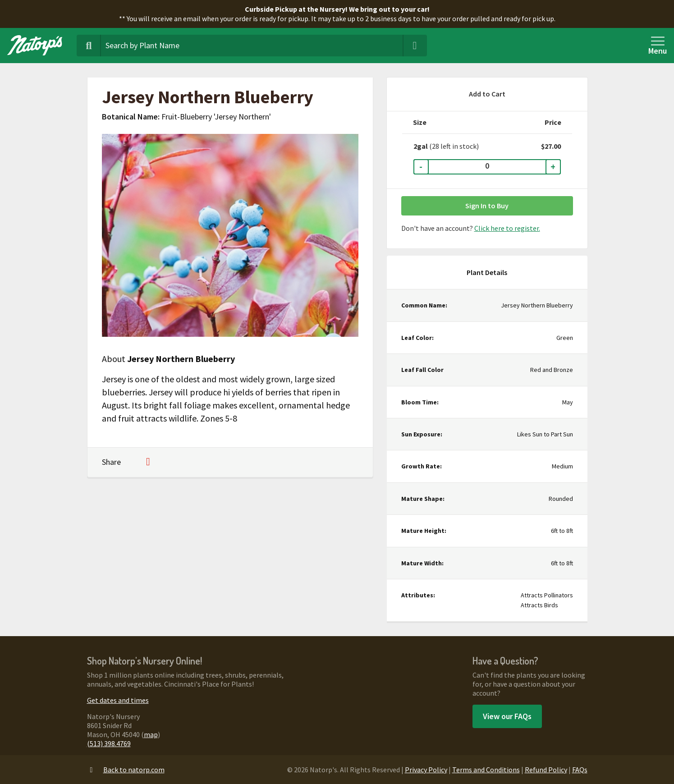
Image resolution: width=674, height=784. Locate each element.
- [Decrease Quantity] (421, 167)
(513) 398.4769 (109, 743)
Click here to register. (507, 228)
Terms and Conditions (486, 770)
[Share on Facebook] (133, 463)
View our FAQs (507, 716)
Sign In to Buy (487, 206)
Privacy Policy (426, 770)
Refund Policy (546, 770)
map (151, 734)
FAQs (580, 770)
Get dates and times (118, 700)
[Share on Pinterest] (148, 463)
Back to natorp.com (126, 770)
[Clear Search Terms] (415, 46)
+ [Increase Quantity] (553, 167)
